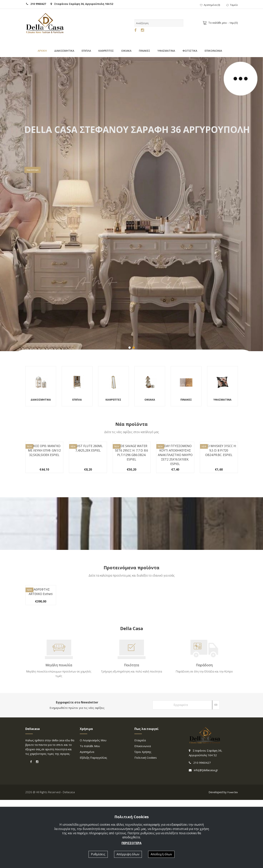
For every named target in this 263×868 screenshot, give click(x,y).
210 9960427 (36, 4)
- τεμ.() (221, 23)
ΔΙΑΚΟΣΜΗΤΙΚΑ (64, 51)
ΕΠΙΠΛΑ (86, 51)
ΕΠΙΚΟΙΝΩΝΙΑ (213, 51)
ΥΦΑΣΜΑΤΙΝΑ (166, 51)
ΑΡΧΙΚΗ (42, 51)
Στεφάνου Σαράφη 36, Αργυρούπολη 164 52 (82, 4)
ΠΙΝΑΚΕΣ (144, 51)
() (210, 5)
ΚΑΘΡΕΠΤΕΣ (106, 51)
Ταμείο (232, 5)
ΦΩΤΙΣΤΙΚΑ (190, 51)
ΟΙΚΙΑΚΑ (126, 51)
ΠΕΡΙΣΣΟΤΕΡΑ (131, 843)
